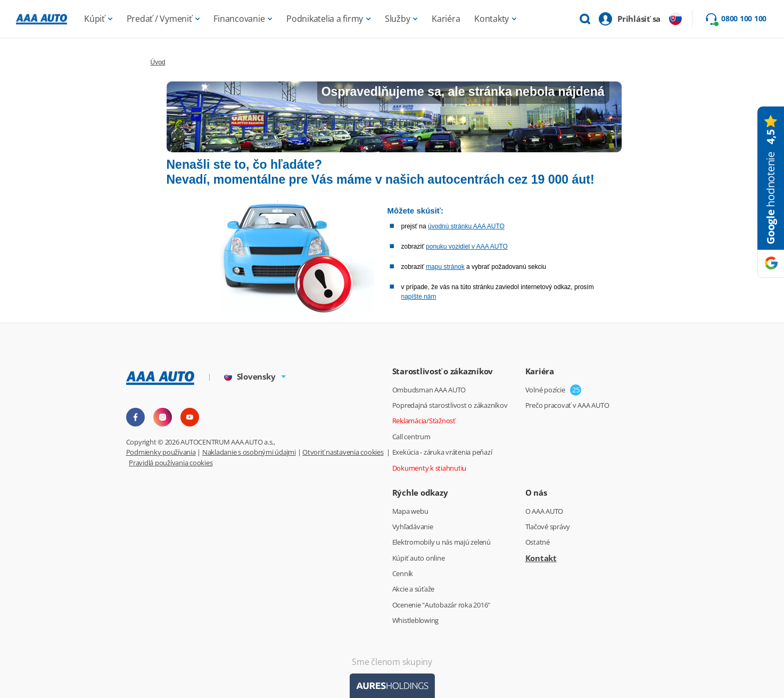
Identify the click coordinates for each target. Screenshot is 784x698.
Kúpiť (94, 19)
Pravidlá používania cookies (171, 463)
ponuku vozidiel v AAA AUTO (467, 247)
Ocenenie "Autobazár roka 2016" (441, 605)
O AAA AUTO (544, 511)
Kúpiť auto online (419, 558)
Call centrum (411, 437)
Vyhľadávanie (413, 527)
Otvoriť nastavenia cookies (343, 452)
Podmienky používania (161, 452)
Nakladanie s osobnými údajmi (249, 452)
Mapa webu (410, 511)
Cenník (403, 573)
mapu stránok (445, 267)
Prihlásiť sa (639, 19)
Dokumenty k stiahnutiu (430, 468)
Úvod (158, 62)
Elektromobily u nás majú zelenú (441, 542)
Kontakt (541, 558)
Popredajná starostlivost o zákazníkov (450, 405)
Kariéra (446, 19)
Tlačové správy (548, 527)
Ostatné (538, 542)
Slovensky (250, 376)
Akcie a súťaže (414, 589)
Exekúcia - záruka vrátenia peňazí (442, 452)
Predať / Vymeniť (159, 19)
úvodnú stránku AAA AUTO (466, 226)
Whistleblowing (416, 620)
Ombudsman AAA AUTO (429, 390)
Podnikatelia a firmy (325, 19)
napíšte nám (419, 297)
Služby (398, 19)
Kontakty (492, 19)
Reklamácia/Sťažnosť (424, 421)
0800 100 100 (744, 19)
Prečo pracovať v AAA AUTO (567, 405)
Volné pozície (545, 390)
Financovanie (239, 19)
